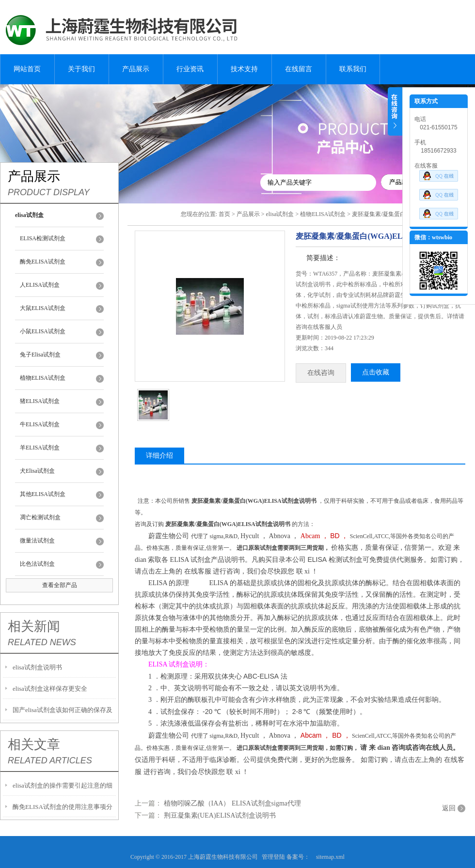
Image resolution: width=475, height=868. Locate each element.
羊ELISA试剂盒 (40, 448)
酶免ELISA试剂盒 (43, 262)
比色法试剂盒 (37, 564)
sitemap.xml (330, 857)
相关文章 (34, 744)
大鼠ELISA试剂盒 (43, 308)
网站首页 (27, 69)
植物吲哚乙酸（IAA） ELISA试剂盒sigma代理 (233, 803)
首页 (224, 214)
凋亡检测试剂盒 (40, 517)
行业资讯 (190, 69)
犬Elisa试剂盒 (37, 471)
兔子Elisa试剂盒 (40, 355)
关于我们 (81, 69)
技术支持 (244, 69)
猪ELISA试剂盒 (40, 401)
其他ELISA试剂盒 (43, 494)
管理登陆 (273, 857)
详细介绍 (159, 456)
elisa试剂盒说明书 (37, 667)
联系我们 (353, 69)
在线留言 (299, 69)
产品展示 (136, 69)
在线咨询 (321, 373)
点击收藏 (376, 372)
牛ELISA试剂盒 (40, 424)
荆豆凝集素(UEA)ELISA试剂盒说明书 (220, 815)
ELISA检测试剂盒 (43, 238)
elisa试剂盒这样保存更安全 (50, 689)
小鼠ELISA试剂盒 (43, 331)
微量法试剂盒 (37, 541)
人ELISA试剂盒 (40, 285)
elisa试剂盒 (280, 214)
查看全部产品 (60, 585)
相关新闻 (34, 626)
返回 (449, 808)
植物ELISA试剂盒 (43, 378)
